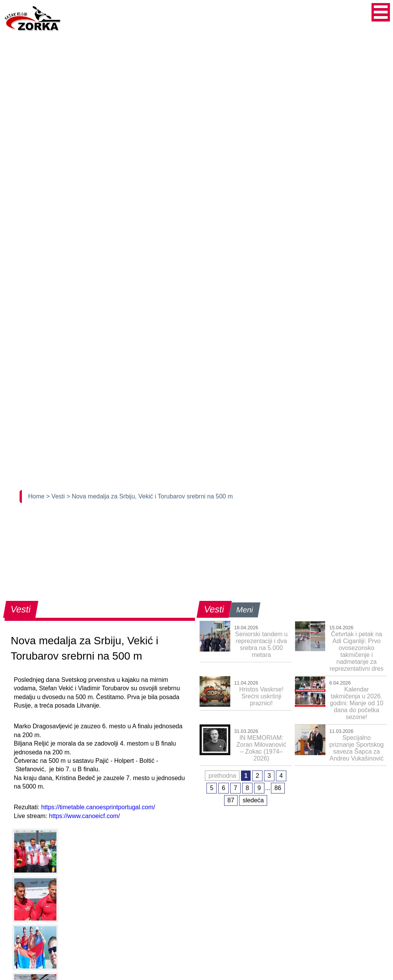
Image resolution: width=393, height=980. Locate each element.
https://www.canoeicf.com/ (85, 816)
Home (37, 496)
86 (278, 788)
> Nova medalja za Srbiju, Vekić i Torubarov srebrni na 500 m (149, 496)
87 (231, 800)
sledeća (253, 800)
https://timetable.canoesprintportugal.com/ (98, 807)
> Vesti (56, 496)
